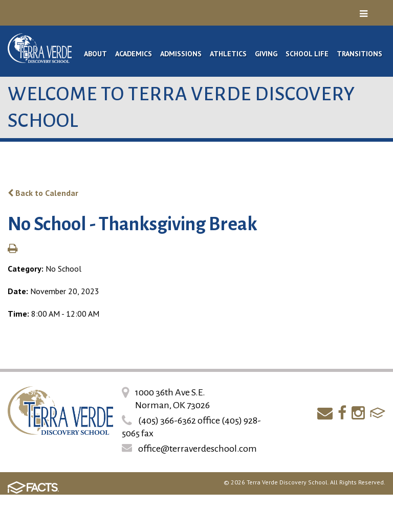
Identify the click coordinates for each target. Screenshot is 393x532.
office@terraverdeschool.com (198, 449)
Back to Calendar (43, 193)
